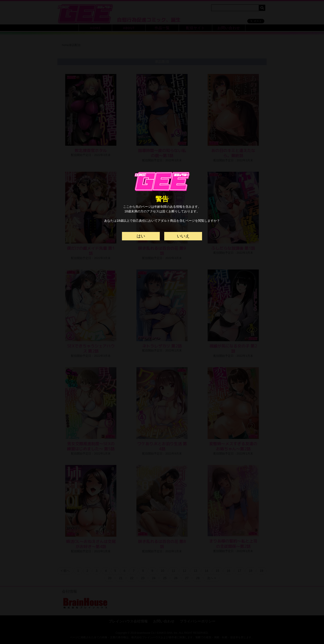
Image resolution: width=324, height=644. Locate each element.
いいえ (183, 236)
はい (141, 236)
